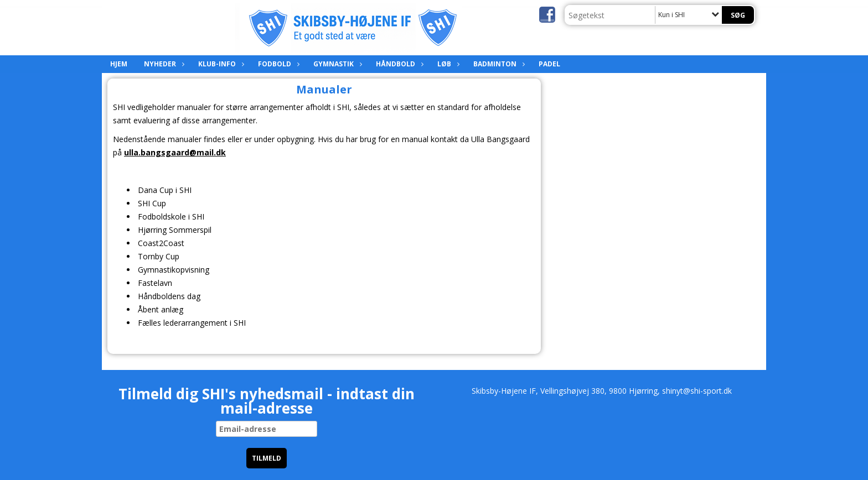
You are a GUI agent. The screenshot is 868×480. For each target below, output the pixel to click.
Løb (447, 64)
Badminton (498, 64)
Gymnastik (336, 64)
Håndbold (398, 64)
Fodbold (277, 64)
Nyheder (163, 64)
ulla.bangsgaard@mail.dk (175, 152)
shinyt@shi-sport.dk (697, 391)
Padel (549, 64)
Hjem (119, 64)
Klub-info (220, 64)
